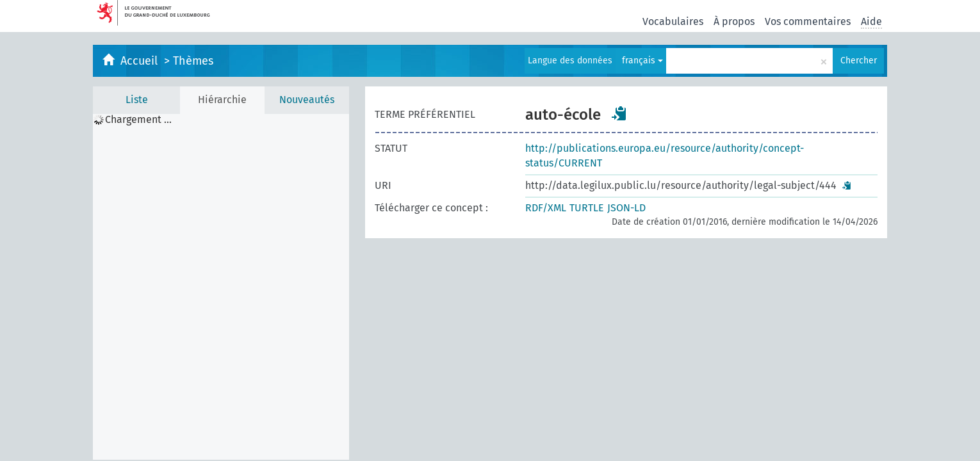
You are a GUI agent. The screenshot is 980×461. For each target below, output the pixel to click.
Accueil (141, 61)
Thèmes (193, 61)
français (642, 61)
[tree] (221, 287)
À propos (734, 21)
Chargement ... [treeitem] (138, 120)
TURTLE (587, 208)
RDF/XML (546, 208)
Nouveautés (307, 100)
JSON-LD (626, 208)
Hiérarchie (222, 100)
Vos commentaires (808, 21)
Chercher (859, 61)
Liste (137, 100)
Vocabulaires (673, 21)
